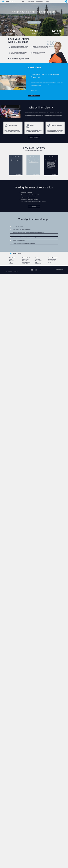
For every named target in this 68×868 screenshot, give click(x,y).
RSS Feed (16, 271)
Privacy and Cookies (52, 261)
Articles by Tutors (38, 264)
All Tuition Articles (34, 96)
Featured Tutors (25, 264)
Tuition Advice (12, 261)
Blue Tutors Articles (39, 261)
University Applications (26, 262)
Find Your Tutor (34, 22)
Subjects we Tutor (25, 259)
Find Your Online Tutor (34, 137)
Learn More (34, 207)
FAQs (10, 262)
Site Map (50, 262)
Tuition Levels (25, 261)
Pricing (11, 259)
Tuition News (37, 259)
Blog (36, 262)
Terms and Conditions (52, 259)
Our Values (11, 264)
